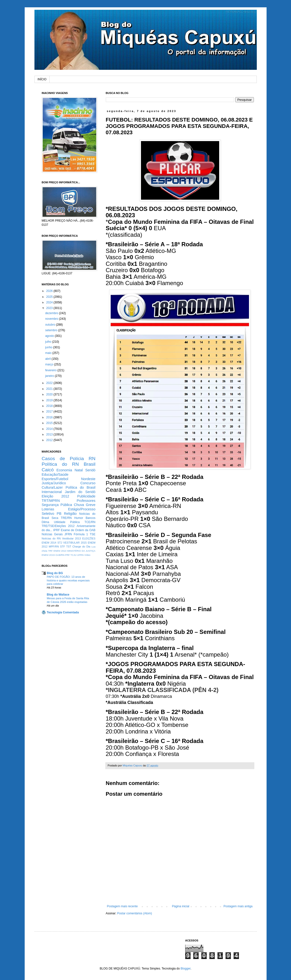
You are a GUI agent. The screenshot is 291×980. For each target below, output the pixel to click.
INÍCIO (42, 79)
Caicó (48, 470)
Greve (91, 505)
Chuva (79, 505)
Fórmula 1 (81, 534)
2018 (50, 406)
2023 (50, 308)
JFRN (68, 534)
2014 (50, 429)
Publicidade (86, 496)
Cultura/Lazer (52, 487)
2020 (50, 394)
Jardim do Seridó (80, 492)
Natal (79, 470)
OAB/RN (60, 555)
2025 (50, 297)
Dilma (46, 522)
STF (63, 547)
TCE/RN (90, 522)
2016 (50, 417)
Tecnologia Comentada (63, 612)
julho (49, 342)
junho (49, 347)
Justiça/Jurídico (54, 483)
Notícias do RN (51, 538)
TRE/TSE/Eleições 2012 (58, 526)
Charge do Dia (81, 547)
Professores (86, 501)
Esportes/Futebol (55, 479)
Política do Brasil (80, 487)
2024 (50, 302)
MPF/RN (54, 547)
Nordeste (88, 479)
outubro (51, 325)
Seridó (90, 470)
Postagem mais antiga (238, 906)
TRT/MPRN (51, 501)
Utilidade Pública (67, 522)
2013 (50, 434)
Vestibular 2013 (71, 538)
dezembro (52, 313)
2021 (50, 389)
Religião (70, 514)
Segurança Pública (57, 505)
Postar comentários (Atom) (135, 913)
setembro (52, 330)
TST (69, 547)
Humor (79, 518)
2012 (50, 440)
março (50, 364)
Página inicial (181, 906)
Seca (55, 518)
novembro (52, 319)
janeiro (50, 376)
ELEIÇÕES (89, 538)
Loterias (48, 509)
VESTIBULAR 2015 (75, 543)
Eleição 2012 (55, 496)
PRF (68, 555)
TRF (50, 551)
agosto (50, 336)
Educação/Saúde (55, 475)
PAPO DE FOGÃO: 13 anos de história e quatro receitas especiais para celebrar (68, 580)
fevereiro (51, 370)
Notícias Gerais (52, 534)
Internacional (52, 492)
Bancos (90, 518)
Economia (64, 470)
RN (92, 459)
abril (48, 359)
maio (49, 353)
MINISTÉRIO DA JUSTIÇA (81, 551)
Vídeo (87, 555)
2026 (50, 291)
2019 (50, 400)
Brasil (90, 464)
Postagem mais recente (122, 906)
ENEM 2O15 (48, 555)
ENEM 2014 (49, 543)
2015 (50, 423)
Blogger (186, 969)
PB (59, 514)
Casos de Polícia (63, 459)
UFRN (81, 555)
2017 (50, 412)
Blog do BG (55, 573)
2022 (50, 383)
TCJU (73, 555)
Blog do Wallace (58, 595)
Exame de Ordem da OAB (78, 530)
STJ (60, 543)
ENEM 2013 (60, 551)
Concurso (88, 483)
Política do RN (60, 464)
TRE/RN (66, 518)
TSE (92, 534)
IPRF (57, 530)
